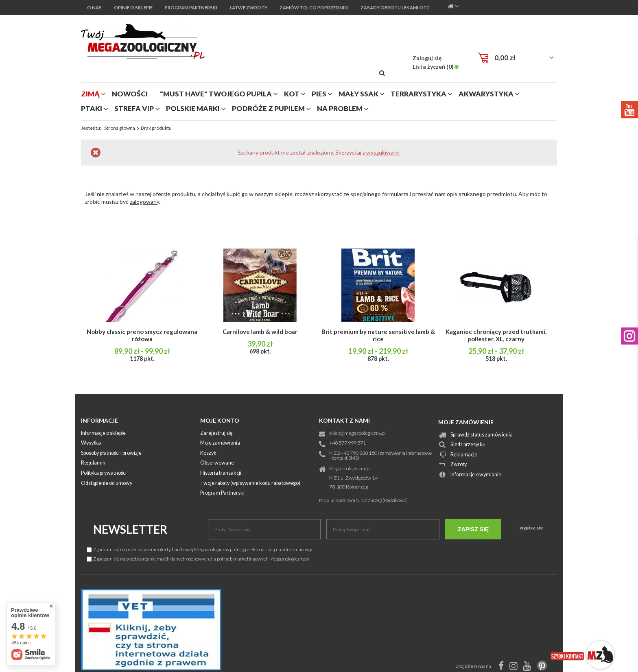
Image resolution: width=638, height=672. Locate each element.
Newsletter (130, 529)
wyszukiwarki (383, 152)
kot (292, 94)
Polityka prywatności (104, 473)
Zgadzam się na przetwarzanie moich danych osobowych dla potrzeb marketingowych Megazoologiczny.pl (198, 559)
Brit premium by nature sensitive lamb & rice (378, 335)
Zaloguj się (427, 58)
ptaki (92, 108)
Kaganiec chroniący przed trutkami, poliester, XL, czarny (496, 335)
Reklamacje (464, 455)
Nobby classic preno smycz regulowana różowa (142, 335)
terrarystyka (418, 94)
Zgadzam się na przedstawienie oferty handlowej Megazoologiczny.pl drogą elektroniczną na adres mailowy (200, 549)
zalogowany (144, 202)
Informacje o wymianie (476, 475)
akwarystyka (486, 94)
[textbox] (319, 73)
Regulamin (93, 463)
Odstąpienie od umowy (107, 483)
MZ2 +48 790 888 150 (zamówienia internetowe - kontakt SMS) (380, 456)
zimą (90, 94)
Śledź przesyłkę (468, 445)
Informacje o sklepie (103, 433)
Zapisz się (473, 529)
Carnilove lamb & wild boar (260, 332)
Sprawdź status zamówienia (482, 435)
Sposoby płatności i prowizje (111, 453)
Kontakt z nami (344, 420)
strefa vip (134, 108)
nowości (130, 94)
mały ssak (358, 94)
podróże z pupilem (268, 108)
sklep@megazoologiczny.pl (357, 433)
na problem (340, 108)
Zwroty (459, 465)
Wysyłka (91, 443)
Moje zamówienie (466, 422)
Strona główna (120, 128)
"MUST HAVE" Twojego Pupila (216, 94)
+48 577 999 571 (347, 443)
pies (319, 94)
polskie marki (193, 108)
